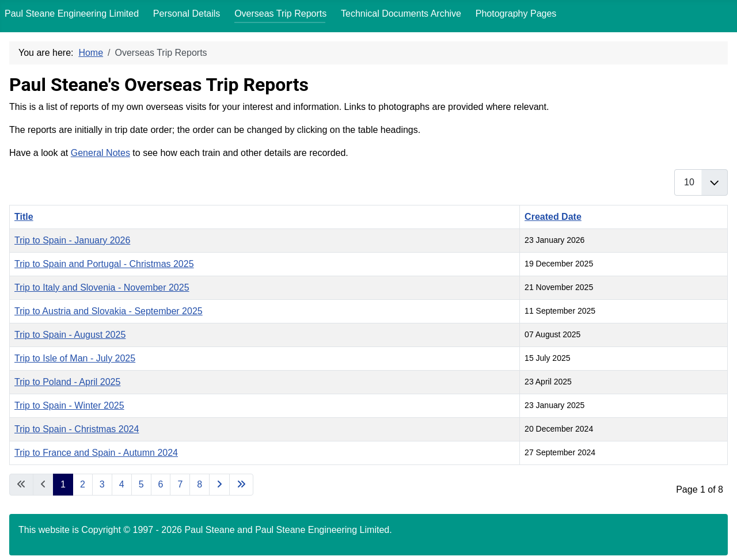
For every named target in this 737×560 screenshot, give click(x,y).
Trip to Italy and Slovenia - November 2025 (102, 287)
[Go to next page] (219, 485)
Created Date (553, 217)
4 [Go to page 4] (122, 484)
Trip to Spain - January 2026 (72, 240)
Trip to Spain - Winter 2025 (69, 405)
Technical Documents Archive (401, 14)
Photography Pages (516, 14)
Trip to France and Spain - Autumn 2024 (96, 453)
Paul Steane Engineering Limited (72, 14)
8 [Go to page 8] (200, 484)
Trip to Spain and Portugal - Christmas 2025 (104, 264)
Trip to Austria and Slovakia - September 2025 (109, 311)
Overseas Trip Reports (280, 14)
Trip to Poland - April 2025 (67, 382)
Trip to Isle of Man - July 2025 (75, 358)
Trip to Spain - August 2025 (70, 335)
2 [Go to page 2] (83, 484)
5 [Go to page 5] (141, 484)
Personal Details (187, 14)
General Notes (100, 153)
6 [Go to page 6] (161, 484)
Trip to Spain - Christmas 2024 (77, 429)
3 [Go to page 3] (102, 484)
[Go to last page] (241, 485)
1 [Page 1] (63, 484)
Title (24, 217)
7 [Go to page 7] (180, 484)
